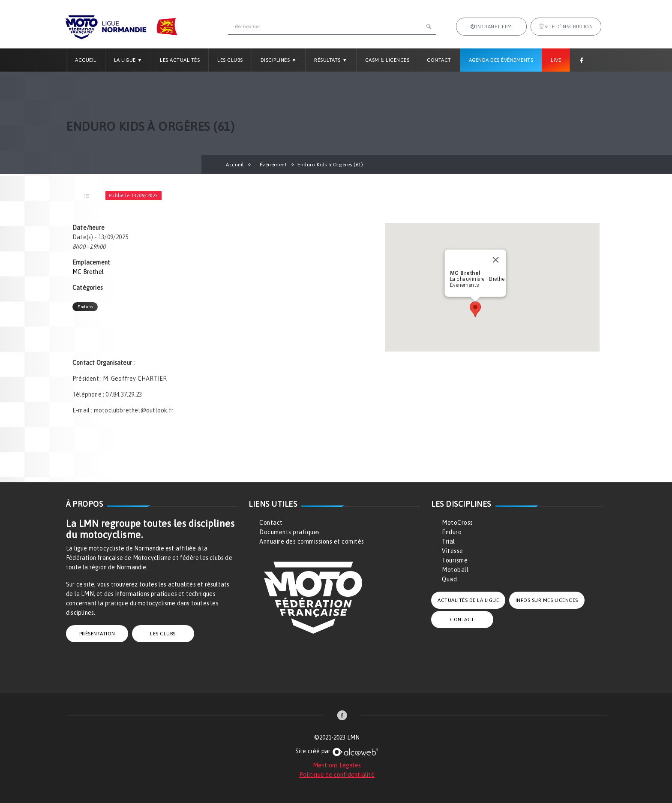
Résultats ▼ (331, 60)
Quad (449, 579)
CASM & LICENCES (387, 60)
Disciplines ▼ (279, 60)
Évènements (465, 285)
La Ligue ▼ (128, 60)
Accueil (86, 60)
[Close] (496, 260)
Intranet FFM (491, 27)
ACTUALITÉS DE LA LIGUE (468, 600)
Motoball (455, 570)
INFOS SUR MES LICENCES (547, 600)
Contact (439, 60)
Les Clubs (230, 60)
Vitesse (453, 551)
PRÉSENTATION (97, 634)
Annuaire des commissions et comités (312, 541)
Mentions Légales (337, 765)
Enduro (85, 307)
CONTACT (462, 620)
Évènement (273, 165)
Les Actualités (180, 60)
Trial (448, 541)
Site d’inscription (566, 27)
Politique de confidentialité (337, 775)
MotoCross (457, 523)
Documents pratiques (290, 532)
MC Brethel (88, 272)
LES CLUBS (163, 634)
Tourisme (455, 560)
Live (556, 60)
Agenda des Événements (501, 60)
